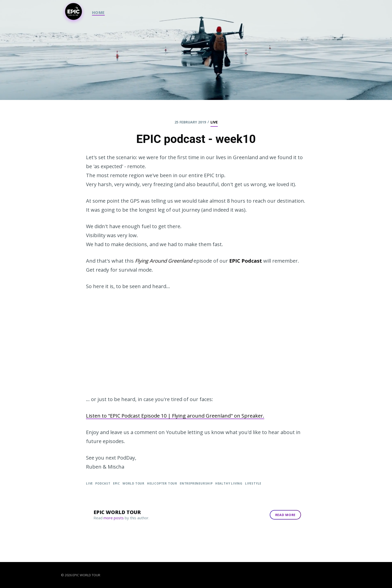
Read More (285, 515)
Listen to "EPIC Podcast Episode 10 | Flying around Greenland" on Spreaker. (175, 416)
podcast (103, 483)
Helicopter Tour (162, 483)
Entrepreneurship (196, 483)
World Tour (133, 483)
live (214, 122)
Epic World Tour (117, 512)
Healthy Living (229, 483)
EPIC (116, 483)
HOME (98, 12)
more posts (114, 518)
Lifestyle (253, 483)
